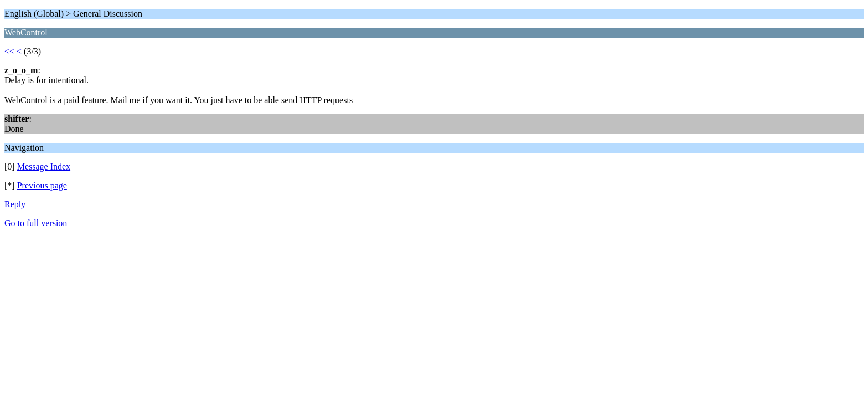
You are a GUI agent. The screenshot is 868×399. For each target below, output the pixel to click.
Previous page (42, 185)
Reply (15, 204)
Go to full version (36, 223)
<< (9, 51)
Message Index (44, 167)
